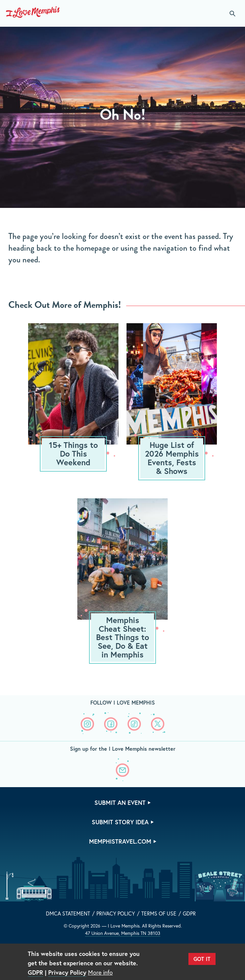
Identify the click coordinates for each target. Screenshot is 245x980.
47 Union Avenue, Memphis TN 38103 (123, 933)
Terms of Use (159, 913)
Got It (202, 959)
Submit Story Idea (120, 822)
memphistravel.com (120, 841)
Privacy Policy (116, 913)
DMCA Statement (68, 913)
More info (100, 972)
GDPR (189, 913)
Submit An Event (120, 803)
